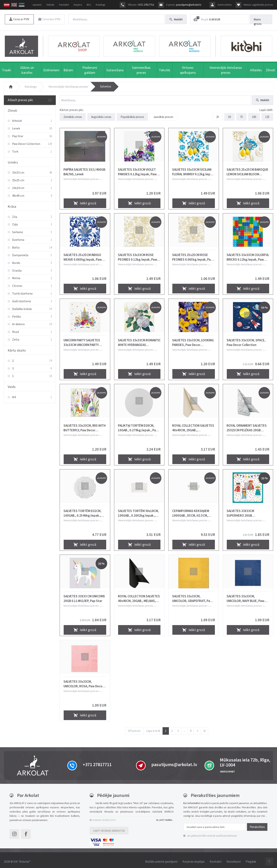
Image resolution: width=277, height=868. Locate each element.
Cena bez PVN (50, 19)
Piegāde (251, 859)
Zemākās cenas (73, 115)
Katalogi (101, 5)
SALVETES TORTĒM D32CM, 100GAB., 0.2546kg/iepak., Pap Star (82, 510)
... (184, 728)
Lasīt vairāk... (165, 817)
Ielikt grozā (85, 200)
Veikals (50, 5)
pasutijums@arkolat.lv (189, 5)
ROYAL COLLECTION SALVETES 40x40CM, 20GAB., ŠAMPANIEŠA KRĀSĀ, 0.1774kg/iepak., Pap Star (193, 425)
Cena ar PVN (19, 19)
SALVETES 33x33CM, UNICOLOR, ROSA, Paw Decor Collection (83, 681)
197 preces (134, 728)
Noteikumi (234, 859)
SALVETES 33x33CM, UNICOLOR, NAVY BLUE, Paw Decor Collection (245, 596)
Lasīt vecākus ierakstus (109, 828)
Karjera (78, 5)
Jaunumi (37, 5)
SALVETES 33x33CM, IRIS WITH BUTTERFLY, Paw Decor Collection (85, 425)
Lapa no (153, 728)
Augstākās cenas (101, 115)
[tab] (30, 109)
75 (241, 115)
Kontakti (64, 5)
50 (229, 115)
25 (218, 115)
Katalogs (31, 85)
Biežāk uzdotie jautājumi (161, 859)
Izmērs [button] (13, 161)
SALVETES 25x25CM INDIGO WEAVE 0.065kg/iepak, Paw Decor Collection (83, 254)
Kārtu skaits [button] (17, 349)
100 (254, 115)
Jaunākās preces (163, 115)
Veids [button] (12, 385)
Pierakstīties (257, 824)
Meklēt (176, 19)
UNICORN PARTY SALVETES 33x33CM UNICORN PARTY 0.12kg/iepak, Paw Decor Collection (82, 340)
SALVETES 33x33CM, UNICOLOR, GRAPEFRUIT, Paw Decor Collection (192, 596)
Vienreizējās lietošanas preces (68, 85)
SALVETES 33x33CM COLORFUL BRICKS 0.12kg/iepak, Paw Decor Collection (248, 254)
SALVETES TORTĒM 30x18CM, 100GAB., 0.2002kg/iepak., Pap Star (138, 510)
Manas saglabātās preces (258, 5)
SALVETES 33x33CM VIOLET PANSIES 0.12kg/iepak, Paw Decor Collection (137, 169)
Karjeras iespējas (194, 859)
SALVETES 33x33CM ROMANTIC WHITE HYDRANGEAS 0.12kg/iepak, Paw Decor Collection (139, 340)
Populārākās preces (132, 115)
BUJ (89, 5)
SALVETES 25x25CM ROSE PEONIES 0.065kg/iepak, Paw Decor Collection (193, 254)
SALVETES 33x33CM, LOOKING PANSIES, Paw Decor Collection (193, 340)
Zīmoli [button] (12, 109)
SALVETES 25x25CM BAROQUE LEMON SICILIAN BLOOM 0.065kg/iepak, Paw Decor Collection (247, 169)
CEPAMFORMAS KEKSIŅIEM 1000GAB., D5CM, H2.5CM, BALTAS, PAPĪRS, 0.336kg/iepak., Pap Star (191, 510)
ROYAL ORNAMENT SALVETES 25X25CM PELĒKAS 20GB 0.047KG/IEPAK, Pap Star (247, 425)
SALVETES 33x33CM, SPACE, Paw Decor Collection (246, 340)
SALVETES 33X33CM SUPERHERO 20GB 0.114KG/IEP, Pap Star (242, 510)
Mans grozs (258, 21)
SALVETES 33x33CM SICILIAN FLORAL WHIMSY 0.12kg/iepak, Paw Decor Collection (193, 169)
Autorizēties (225, 5)
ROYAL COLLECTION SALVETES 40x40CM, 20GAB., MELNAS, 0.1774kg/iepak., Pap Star (139, 596)
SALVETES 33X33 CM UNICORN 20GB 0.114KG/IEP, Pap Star (84, 596)
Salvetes (106, 85)
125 (267, 115)
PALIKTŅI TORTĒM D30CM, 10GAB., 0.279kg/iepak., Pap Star (138, 425)
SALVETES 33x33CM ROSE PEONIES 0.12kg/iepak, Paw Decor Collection (138, 254)
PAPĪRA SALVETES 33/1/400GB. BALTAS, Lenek (85, 169)
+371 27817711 (146, 5)
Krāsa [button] (12, 205)
